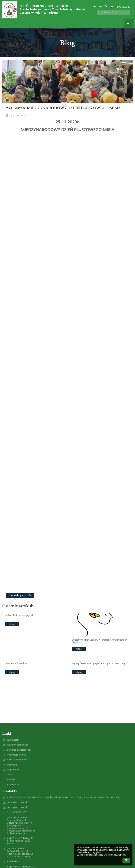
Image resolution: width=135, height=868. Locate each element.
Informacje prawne (16, 755)
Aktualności (13, 785)
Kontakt (11, 780)
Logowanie (124, 7)
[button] (112, 7)
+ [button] (95, 6)
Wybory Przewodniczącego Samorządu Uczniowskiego (99, 663)
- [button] (100, 6)
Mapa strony (13, 770)
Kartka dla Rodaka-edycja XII (19, 615)
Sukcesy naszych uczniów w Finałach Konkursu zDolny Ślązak (99, 641)
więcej (12, 624)
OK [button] (126, 860)
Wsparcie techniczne (17, 745)
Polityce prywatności (116, 855)
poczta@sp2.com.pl (17, 802)
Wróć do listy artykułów (20, 595)
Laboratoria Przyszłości (17, 663)
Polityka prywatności (17, 760)
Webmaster (13, 740)
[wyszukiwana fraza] (113, 12)
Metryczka (12, 765)
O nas (10, 775)
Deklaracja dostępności (19, 750)
